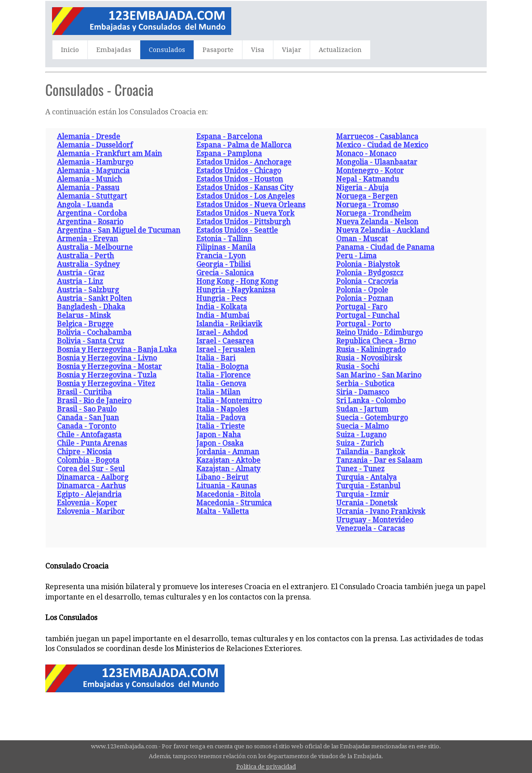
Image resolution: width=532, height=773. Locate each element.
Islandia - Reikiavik (229, 324)
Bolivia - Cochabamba (94, 332)
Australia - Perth (85, 256)
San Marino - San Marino (379, 375)
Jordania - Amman (228, 452)
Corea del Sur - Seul (91, 469)
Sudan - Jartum (362, 409)
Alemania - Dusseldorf (95, 145)
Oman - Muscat (362, 239)
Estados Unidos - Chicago (239, 171)
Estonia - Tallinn (224, 239)
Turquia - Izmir (363, 494)
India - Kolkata (222, 307)
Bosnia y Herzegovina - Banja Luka (117, 350)
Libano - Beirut (222, 477)
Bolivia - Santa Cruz (91, 341)
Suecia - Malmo (362, 426)
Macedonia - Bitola (228, 494)
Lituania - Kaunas (226, 486)
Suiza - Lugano (361, 435)
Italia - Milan (218, 392)
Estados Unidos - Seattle (237, 230)
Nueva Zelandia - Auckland (383, 230)
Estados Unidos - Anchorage (244, 162)
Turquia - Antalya (366, 477)
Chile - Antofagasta (89, 435)
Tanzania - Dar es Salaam (379, 460)
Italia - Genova (221, 384)
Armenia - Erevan (87, 239)
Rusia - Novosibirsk (369, 358)
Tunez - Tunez (360, 469)
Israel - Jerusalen (226, 350)
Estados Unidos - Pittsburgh (243, 222)
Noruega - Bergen (367, 196)
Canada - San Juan (88, 418)
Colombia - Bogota (88, 460)
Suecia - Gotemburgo (372, 418)
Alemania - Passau (88, 188)
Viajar (292, 50)
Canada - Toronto (87, 426)
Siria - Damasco (363, 392)
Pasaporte (218, 50)
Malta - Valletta (223, 511)
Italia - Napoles (222, 409)
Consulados (167, 50)
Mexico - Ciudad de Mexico (382, 145)
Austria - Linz (80, 281)
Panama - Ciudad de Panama (385, 247)
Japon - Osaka (220, 443)
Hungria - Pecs (221, 298)
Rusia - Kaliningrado (371, 350)
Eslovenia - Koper (87, 503)
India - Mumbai (223, 315)
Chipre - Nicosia (84, 452)
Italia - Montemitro (229, 401)
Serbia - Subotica (365, 384)
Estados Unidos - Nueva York (245, 213)
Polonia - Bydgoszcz (370, 273)
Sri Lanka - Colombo (371, 401)
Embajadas (114, 50)
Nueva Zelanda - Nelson (377, 222)
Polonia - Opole (362, 290)
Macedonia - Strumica (234, 503)
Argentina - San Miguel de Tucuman (119, 230)
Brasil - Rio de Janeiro (94, 401)
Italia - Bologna (222, 367)
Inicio (70, 50)
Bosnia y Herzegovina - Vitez (106, 384)
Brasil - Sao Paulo (87, 409)
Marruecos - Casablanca (377, 137)
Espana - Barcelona (229, 137)
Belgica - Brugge (85, 324)
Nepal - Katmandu (368, 179)
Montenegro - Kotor (370, 171)
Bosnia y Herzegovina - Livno (107, 358)
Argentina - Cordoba (92, 213)
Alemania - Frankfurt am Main (109, 154)
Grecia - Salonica (225, 273)
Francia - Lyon (221, 256)
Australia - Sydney (88, 264)
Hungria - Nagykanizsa (236, 290)
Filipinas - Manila (226, 247)
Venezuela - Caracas (370, 528)
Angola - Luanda (85, 205)
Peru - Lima (356, 256)
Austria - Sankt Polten (94, 298)
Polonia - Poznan (365, 298)
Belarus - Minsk (84, 315)
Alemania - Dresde (89, 137)
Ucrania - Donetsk (367, 503)
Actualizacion (340, 50)
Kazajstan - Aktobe (228, 460)
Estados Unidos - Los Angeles (245, 196)
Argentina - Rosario (90, 222)
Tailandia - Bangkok (371, 452)
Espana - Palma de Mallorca (244, 145)
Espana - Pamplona (229, 154)
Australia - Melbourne (95, 247)
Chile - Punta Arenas (92, 443)
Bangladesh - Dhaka (91, 307)
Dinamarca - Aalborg (93, 477)
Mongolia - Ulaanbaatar (377, 162)
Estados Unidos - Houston (240, 179)
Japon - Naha (218, 435)
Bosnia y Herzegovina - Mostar (109, 367)
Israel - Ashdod (222, 332)
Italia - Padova (221, 418)
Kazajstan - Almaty (228, 469)
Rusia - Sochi (358, 367)
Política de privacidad (266, 766)
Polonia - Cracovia (367, 281)
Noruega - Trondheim (374, 213)
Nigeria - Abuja (362, 188)
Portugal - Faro (362, 307)
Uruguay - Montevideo (375, 520)
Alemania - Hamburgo (95, 162)
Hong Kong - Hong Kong (237, 281)
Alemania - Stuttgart (92, 196)
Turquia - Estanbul (368, 486)
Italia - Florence (223, 375)
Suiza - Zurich (360, 443)
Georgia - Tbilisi (223, 264)
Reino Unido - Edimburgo (379, 332)
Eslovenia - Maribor (91, 511)
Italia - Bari (216, 358)
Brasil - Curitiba (84, 392)
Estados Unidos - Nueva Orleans (251, 205)
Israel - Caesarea (225, 341)
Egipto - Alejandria (89, 494)
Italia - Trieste (221, 426)
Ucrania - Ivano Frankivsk (381, 511)
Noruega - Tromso (367, 205)
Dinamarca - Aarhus (91, 486)
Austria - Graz (81, 273)
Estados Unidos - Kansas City (245, 188)
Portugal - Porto (363, 324)
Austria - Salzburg (88, 290)
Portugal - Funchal (368, 315)
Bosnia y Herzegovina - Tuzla (107, 375)
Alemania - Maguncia (93, 171)
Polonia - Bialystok (368, 264)
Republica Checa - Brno (376, 341)
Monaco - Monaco (366, 154)
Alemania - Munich (89, 179)
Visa (258, 50)
